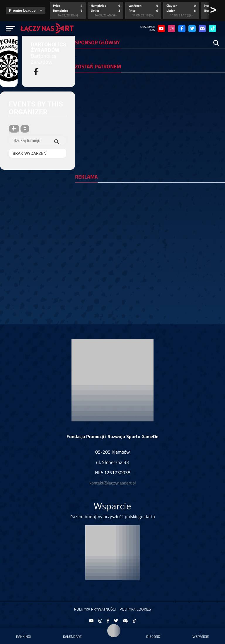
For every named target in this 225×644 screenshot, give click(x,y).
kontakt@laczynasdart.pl (112, 483)
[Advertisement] (148, 228)
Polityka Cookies (135, 609)
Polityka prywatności (95, 609)
